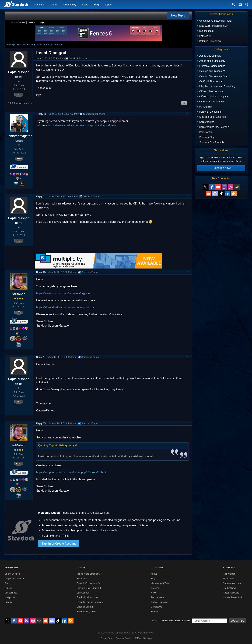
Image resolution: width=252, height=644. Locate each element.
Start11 (8, 583)
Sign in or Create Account (59, 544)
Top (187, 114)
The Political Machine (87, 597)
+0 (19, 95)
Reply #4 (41, 357)
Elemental (82, 578)
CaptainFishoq (19, 72)
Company (157, 568)
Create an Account (232, 583)
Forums (155, 611)
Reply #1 (42, 114)
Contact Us (156, 607)
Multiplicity (10, 597)
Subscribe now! (221, 168)
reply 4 (73, 445)
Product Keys (230, 588)
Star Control (83, 593)
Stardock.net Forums (92, 114)
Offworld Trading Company (90, 602)
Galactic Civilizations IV (88, 583)
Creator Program (159, 602)
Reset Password (231, 593)
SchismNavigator (19, 136)
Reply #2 (41, 196)
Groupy (8, 602)
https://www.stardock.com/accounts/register (63, 293)
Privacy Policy (107, 638)
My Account (229, 578)
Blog (96, 5)
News (85, 5)
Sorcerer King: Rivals (87, 611)
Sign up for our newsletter (171, 621)
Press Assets (157, 597)
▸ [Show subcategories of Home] (14, 45)
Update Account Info (233, 597)
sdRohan (19, 294)
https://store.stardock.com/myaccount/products (65, 307)
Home (10, 44)
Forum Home (18, 22)
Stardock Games (25, 44)
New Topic (178, 16)
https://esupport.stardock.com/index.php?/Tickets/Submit (71, 472)
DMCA (137, 638)
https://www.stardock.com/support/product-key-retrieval (83, 125)
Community (70, 5)
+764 (19, 312)
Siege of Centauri (85, 607)
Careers (155, 588)
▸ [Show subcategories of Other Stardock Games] (62, 45)
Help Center (229, 574)
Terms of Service (124, 638)
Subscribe (237, 621)
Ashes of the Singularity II (89, 574)
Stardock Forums (76, 58)
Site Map (147, 638)
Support (109, 5)
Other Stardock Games (49, 44)
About (154, 574)
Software (39, 5)
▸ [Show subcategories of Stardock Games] (35, 45)
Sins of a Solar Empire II (89, 588)
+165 (19, 158)
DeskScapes (11, 593)
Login (42, 22)
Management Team (160, 583)
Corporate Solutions (14, 578)
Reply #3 (41, 272)
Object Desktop (12, 574)
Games (54, 5)
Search (32, 22)
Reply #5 (41, 423)
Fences (8, 588)
